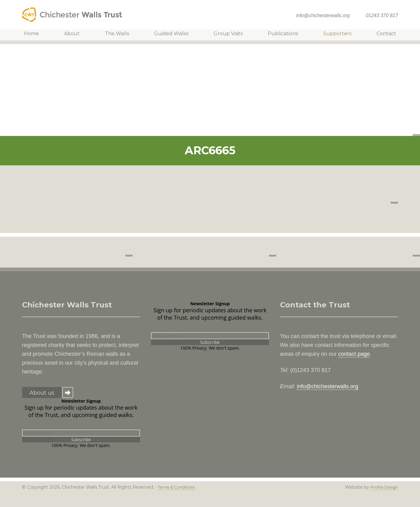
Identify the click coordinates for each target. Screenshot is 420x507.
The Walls (119, 35)
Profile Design (383, 487)
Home (37, 35)
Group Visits (227, 35)
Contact (381, 35)
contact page (354, 354)
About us (42, 393)
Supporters (333, 35)
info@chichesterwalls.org (323, 15)
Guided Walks (172, 35)
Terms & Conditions (178, 487)
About (76, 35)
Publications (280, 35)
